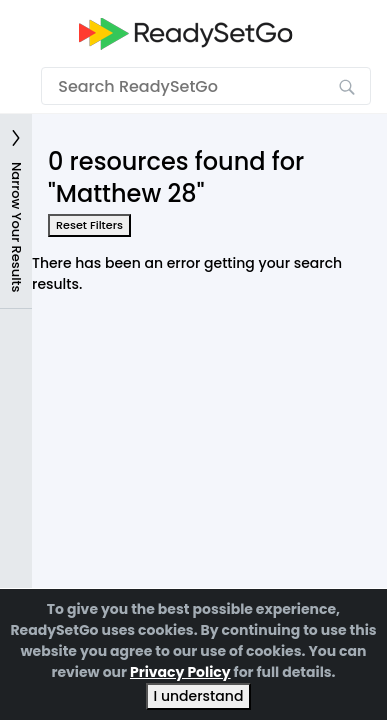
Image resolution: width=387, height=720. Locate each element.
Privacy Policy (180, 672)
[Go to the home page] (186, 33)
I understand (199, 696)
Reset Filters (89, 225)
